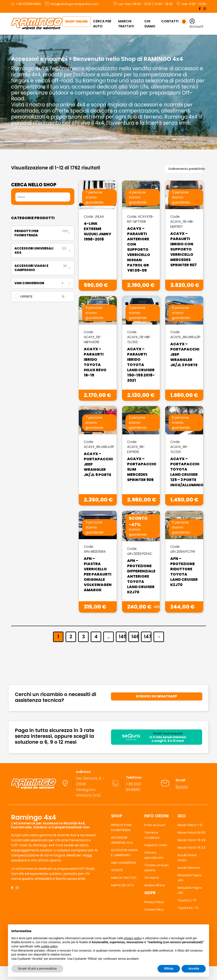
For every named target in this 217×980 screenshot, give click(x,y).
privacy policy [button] (133, 938)
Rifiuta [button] (169, 968)
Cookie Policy (154, 910)
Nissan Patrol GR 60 (192, 833)
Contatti (170, 21)
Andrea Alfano (155, 885)
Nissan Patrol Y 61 (190, 825)
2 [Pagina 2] (71, 637)
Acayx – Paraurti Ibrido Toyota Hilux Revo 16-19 (95, 362)
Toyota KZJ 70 (188, 908)
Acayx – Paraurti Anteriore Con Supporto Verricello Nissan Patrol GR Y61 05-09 (139, 249)
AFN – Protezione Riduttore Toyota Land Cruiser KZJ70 (184, 572)
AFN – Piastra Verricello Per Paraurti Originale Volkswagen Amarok (98, 574)
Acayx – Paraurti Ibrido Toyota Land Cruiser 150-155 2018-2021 (141, 365)
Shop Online (76, 21)
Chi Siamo (150, 24)
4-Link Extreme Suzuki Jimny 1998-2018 (98, 231)
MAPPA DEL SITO (122, 885)
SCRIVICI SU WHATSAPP (156, 696)
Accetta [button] (194, 968)
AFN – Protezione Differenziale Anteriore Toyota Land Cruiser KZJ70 (141, 576)
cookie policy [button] (49, 946)
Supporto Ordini (156, 845)
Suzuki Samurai (189, 868)
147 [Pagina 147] (147, 637)
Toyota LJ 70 (187, 900)
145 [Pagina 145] (122, 637)
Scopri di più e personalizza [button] (37, 968)
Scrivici (182, 787)
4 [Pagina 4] (96, 637)
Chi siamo (152, 878)
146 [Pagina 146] (135, 637)
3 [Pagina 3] (83, 637)
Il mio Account (155, 825)
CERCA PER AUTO (102, 24)
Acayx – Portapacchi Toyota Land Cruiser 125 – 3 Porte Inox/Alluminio (187, 472)
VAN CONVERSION (123, 863)
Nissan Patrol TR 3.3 (191, 848)
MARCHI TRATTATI (126, 24)
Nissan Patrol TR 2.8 (192, 840)
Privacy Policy (154, 902)
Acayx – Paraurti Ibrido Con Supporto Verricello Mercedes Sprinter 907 (183, 249)
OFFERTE (26, 297)
